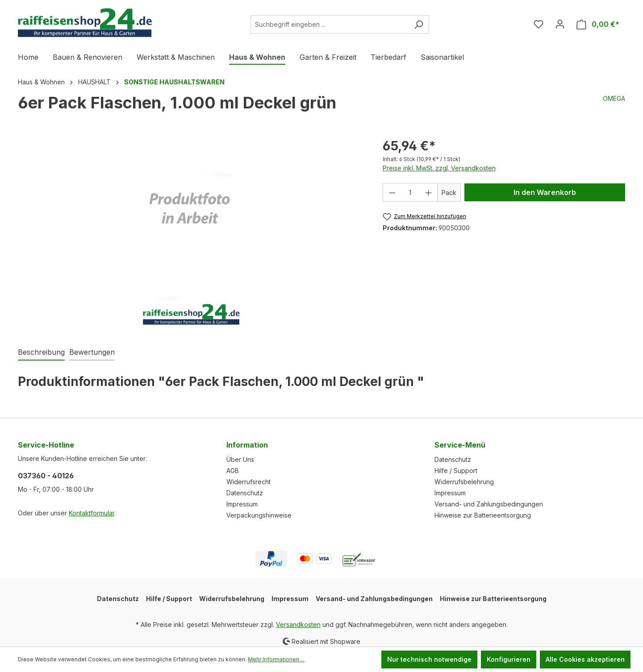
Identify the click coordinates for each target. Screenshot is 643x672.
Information (247, 445)
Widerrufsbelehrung (464, 482)
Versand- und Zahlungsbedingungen (489, 504)
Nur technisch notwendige (429, 659)
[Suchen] (419, 24)
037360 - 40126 (46, 476)
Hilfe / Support (456, 471)
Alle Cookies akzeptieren (585, 659)
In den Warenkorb (545, 192)
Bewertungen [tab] (92, 352)
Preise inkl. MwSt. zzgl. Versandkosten (439, 168)
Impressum (242, 504)
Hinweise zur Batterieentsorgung (483, 515)
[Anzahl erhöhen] (429, 193)
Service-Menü (460, 445)
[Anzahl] (410, 193)
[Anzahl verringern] (392, 193)
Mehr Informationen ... (276, 659)
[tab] (41, 353)
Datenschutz (245, 493)
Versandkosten (298, 624)
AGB (233, 471)
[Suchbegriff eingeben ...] (330, 24)
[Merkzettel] (539, 24)
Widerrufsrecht (248, 482)
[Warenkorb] (598, 24)
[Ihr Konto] (560, 24)
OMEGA (614, 98)
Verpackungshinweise (259, 515)
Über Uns (240, 459)
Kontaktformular (92, 513)
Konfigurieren (509, 659)
